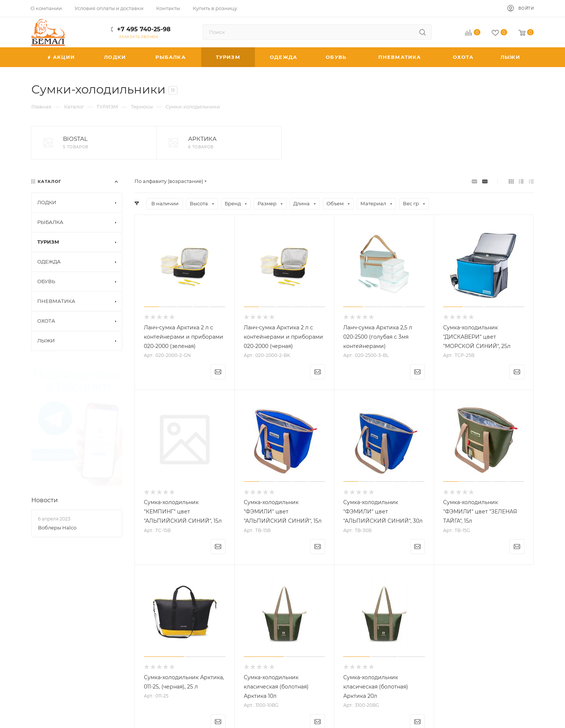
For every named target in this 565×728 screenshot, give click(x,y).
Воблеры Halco (57, 405)
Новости (45, 378)
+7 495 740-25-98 (144, 29)
